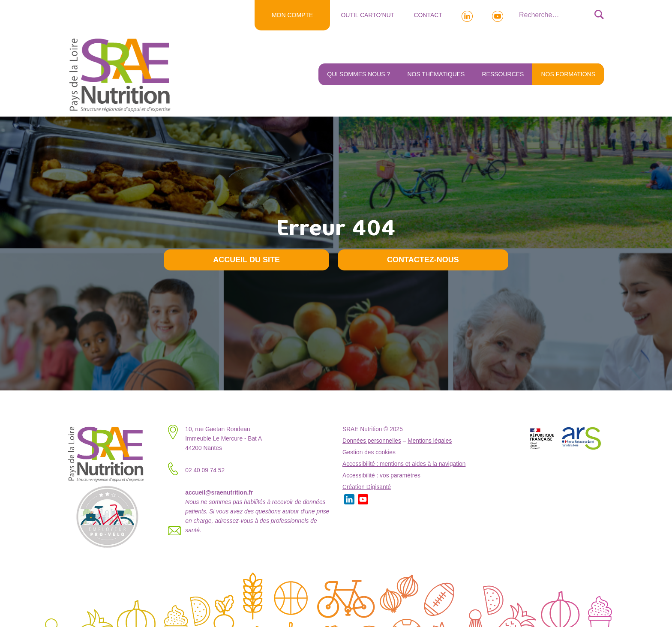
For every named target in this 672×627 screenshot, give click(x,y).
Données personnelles (372, 441)
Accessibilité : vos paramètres (381, 475)
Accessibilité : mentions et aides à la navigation (404, 464)
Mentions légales (430, 441)
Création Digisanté (367, 487)
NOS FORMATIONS (568, 74)
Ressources (503, 74)
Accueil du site (246, 260)
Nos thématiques (436, 74)
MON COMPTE (292, 15)
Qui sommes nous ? (358, 74)
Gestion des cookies (369, 452)
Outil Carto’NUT (367, 15)
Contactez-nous (423, 260)
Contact (428, 15)
